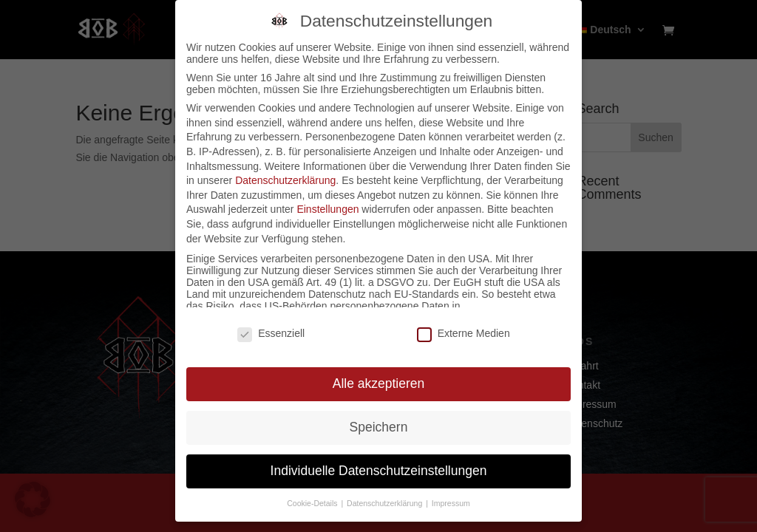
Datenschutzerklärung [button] (386, 503)
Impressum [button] (451, 503)
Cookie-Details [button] (313, 503)
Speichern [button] (379, 427)
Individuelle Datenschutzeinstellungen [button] (379, 471)
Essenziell (271, 333)
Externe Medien (464, 333)
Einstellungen (327, 209)
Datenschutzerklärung (285, 180)
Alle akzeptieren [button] (379, 383)
